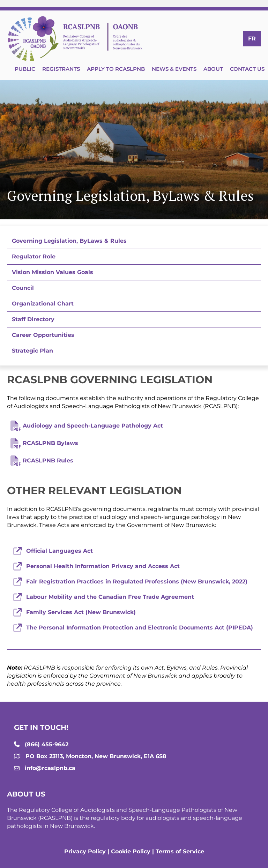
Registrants (61, 69)
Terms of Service (180, 851)
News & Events (174, 69)
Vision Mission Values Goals (53, 272)
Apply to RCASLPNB (116, 69)
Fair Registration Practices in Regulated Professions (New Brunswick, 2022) (137, 582)
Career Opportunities (43, 335)
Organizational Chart (43, 304)
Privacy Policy (85, 851)
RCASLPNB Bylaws (50, 443)
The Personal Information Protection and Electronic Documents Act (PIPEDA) (140, 628)
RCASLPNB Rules (48, 461)
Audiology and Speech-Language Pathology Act (93, 426)
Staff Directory (33, 319)
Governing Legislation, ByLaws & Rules (69, 241)
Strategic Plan (32, 351)
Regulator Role (34, 256)
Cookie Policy (131, 851)
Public (25, 69)
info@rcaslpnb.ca (50, 768)
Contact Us (247, 69)
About (213, 69)
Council (23, 288)
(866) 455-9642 (47, 744)
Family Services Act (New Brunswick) (81, 612)
